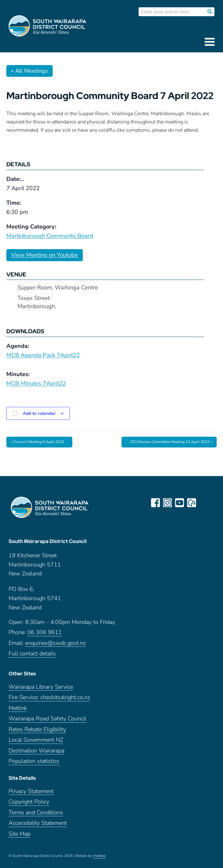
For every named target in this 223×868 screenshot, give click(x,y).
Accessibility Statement (38, 823)
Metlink (18, 708)
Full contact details (32, 654)
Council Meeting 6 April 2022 (38, 442)
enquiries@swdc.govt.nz (55, 643)
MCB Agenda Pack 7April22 (43, 355)
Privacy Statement (31, 791)
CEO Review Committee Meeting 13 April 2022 (171, 442)
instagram (167, 503)
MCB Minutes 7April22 (36, 383)
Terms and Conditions (36, 813)
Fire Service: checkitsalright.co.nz (49, 697)
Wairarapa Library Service (41, 687)
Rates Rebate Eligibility (37, 729)
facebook (155, 503)
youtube (180, 503)
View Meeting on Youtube (45, 255)
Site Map (20, 834)
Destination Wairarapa (36, 751)
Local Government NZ (36, 740)
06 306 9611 (45, 632)
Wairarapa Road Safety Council (47, 719)
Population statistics (34, 761)
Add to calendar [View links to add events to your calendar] (39, 413)
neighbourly (192, 503)
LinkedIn (204, 503)
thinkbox (99, 856)
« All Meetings (30, 71)
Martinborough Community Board (50, 236)
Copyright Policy (29, 802)
